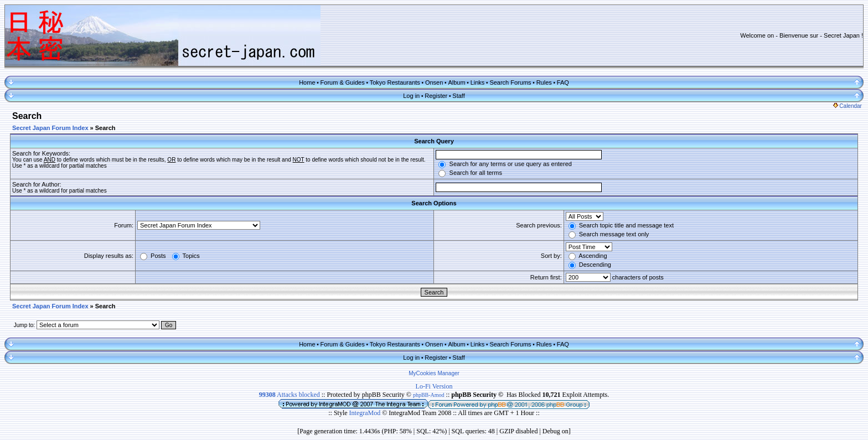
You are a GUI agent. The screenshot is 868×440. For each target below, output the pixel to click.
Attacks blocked (290, 395)
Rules (544, 82)
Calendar (848, 106)
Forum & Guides (343, 82)
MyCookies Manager (434, 373)
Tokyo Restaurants (395, 82)
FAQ (563, 82)
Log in (411, 96)
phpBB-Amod (429, 395)
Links (478, 82)
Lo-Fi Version (434, 386)
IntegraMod (366, 413)
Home (307, 82)
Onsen (434, 82)
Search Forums (510, 82)
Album (456, 82)
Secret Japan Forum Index (50, 128)
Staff (458, 96)
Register (436, 96)
